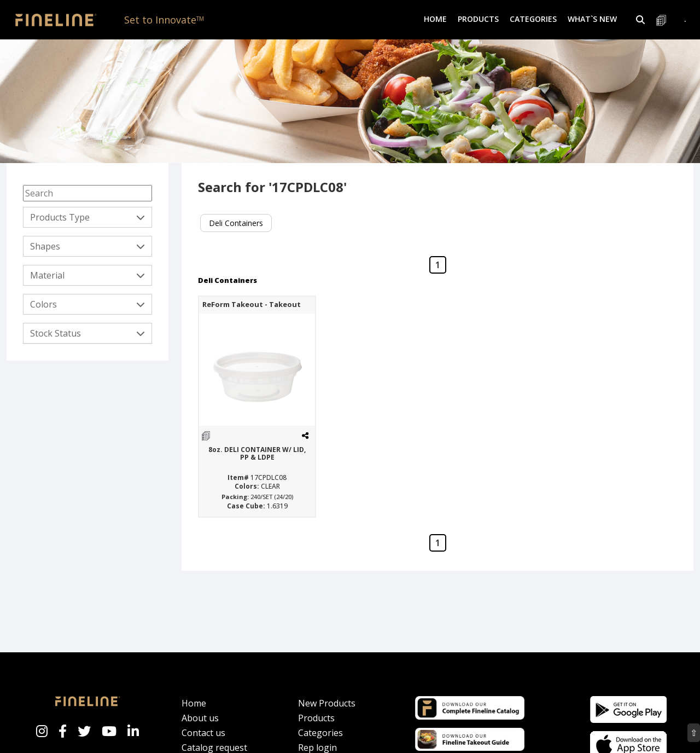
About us (200, 718)
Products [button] (478, 19)
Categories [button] (533, 19)
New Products (327, 703)
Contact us (203, 733)
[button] (640, 20)
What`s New (592, 19)
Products (316, 718)
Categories (320, 733)
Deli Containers (236, 223)
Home (435, 19)
